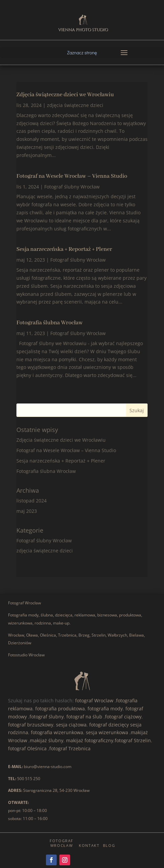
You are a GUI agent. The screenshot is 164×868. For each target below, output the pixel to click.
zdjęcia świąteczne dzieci (75, 105)
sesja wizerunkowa (107, 732)
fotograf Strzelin (133, 740)
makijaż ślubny (47, 740)
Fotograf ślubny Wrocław (72, 187)
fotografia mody (105, 709)
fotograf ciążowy (123, 717)
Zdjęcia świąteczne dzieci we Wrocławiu (65, 95)
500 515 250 (29, 779)
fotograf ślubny (47, 717)
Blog (109, 845)
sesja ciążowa (71, 725)
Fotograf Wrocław (24, 603)
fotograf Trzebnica (70, 748)
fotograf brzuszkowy (31, 725)
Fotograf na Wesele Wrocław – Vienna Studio (72, 176)
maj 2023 (27, 511)
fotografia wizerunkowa (57, 732)
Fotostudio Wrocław (26, 655)
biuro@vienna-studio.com (48, 767)
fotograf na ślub (84, 717)
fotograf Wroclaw (94, 700)
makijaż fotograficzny (90, 740)
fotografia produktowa (60, 709)
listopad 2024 (32, 501)
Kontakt (89, 845)
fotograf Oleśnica (27, 748)
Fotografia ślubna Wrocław (50, 323)
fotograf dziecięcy (109, 725)
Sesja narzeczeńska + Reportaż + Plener (64, 249)
